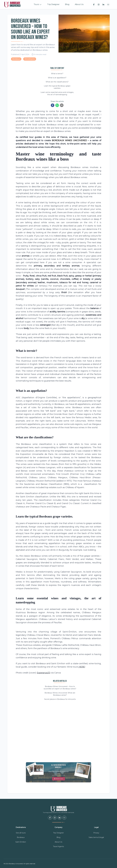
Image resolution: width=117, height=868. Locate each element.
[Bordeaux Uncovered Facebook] (94, 5)
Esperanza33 (44, 673)
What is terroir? (57, 74)
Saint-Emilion (21, 842)
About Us (79, 4)
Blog (67, 4)
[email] (62, 105)
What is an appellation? (57, 78)
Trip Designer (53, 4)
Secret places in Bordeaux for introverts (60, 699)
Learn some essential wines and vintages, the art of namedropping (57, 93)
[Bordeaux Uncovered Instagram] (99, 5)
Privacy (96, 833)
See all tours (21, 833)
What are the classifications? (57, 82)
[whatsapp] (57, 105)
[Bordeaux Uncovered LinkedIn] (103, 5)
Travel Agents (58, 846)
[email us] (108, 5)
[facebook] (53, 105)
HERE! (82, 667)
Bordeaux (21, 837)
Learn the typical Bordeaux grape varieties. (57, 87)
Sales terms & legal (96, 837)
